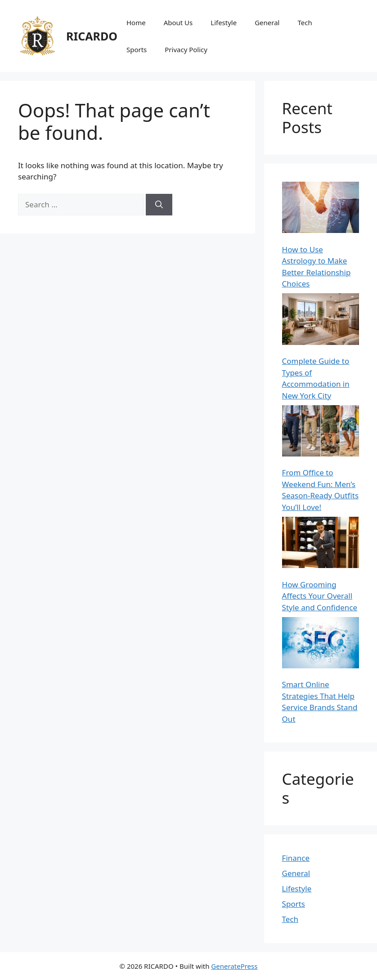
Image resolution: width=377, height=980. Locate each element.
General (267, 22)
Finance (296, 858)
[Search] (159, 205)
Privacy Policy (186, 49)
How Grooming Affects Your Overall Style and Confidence (320, 596)
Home (136, 22)
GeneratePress (234, 966)
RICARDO (92, 36)
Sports (137, 49)
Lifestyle (224, 22)
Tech (305, 22)
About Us (178, 22)
